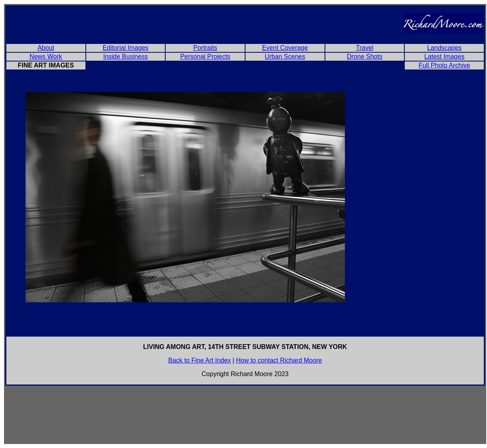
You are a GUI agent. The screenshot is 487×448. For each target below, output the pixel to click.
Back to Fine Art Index (200, 360)
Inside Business (125, 56)
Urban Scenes (285, 56)
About (46, 48)
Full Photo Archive (444, 65)
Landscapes (444, 48)
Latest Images (444, 56)
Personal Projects (205, 56)
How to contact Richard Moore (279, 360)
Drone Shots (365, 56)
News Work (46, 56)
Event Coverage (285, 48)
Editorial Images (126, 48)
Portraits (205, 48)
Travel (365, 48)
